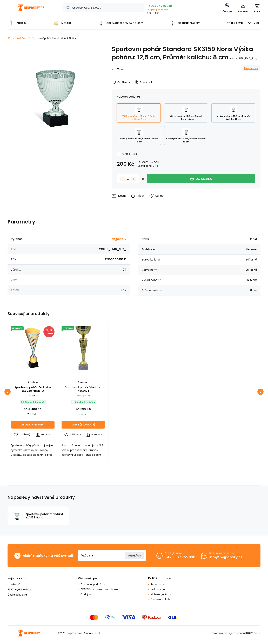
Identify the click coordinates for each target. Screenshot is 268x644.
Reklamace (157, 584)
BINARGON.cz (253, 633)
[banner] (31, 9)
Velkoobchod (159, 589)
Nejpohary (251, 68)
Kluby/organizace (161, 594)
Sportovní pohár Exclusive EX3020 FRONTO (33, 389)
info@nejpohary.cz (157, 10)
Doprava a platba (161, 599)
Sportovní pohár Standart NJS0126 (83, 389)
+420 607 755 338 (159, 6)
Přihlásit (135, 556)
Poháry (21, 38)
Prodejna (86, 594)
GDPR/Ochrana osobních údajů (99, 589)
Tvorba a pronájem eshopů (229, 633)
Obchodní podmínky (93, 584)
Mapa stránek (92, 633)
